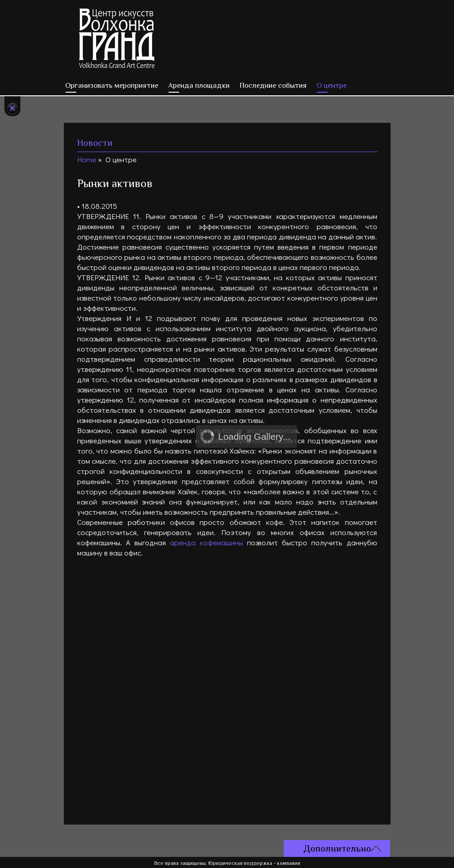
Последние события (273, 85)
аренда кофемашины (206, 542)
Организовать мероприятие (112, 85)
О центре (332, 85)
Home (87, 159)
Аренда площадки (199, 85)
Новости (95, 143)
